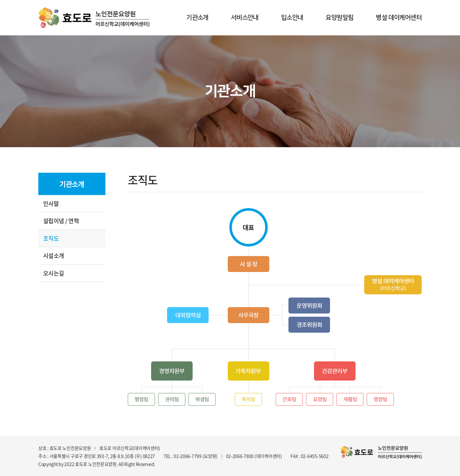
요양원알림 (339, 18)
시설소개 (54, 256)
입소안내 (292, 18)
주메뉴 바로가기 (0, 0)
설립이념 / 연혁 (61, 221)
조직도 (51, 238)
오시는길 (54, 273)
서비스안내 (245, 18)
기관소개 (197, 18)
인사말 (51, 204)
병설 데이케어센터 (399, 18)
